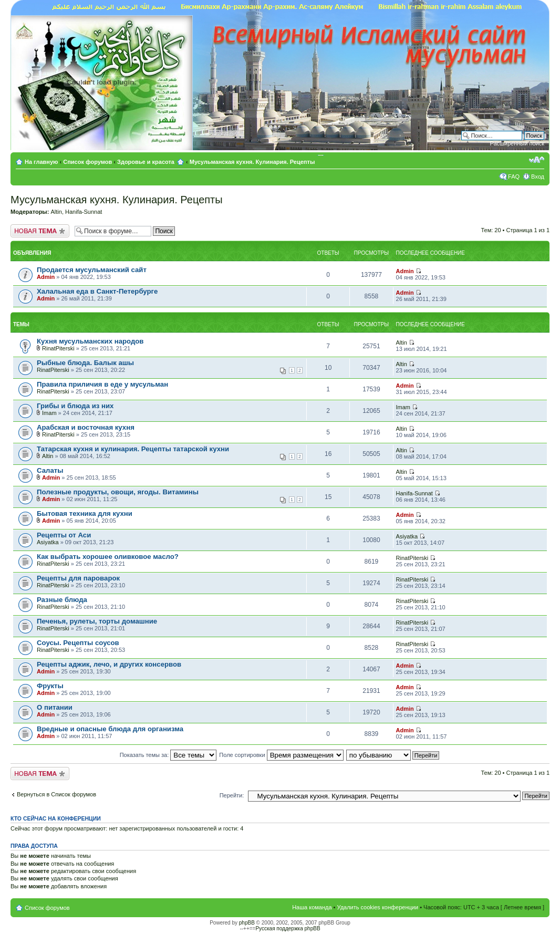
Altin (56, 212)
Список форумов (87, 162)
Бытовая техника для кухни (85, 513)
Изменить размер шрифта (537, 160)
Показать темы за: (168, 755)
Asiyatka (48, 542)
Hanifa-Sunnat (84, 212)
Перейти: (232, 795)
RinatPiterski (58, 348)
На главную (42, 162)
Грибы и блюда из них (75, 406)
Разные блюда (62, 600)
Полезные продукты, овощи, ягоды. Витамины (118, 492)
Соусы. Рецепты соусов (78, 643)
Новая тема (40, 231)
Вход (538, 177)
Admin (46, 277)
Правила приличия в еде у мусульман (102, 384)
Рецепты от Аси (64, 535)
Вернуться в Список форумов (56, 794)
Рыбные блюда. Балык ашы (85, 363)
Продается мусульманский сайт (92, 270)
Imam (49, 413)
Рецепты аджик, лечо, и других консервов (109, 664)
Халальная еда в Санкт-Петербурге (97, 291)
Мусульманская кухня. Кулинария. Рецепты (252, 162)
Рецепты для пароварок (78, 578)
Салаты (50, 470)
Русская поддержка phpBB (288, 928)
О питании (55, 707)
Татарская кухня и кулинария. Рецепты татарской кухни (133, 449)
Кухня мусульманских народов (90, 341)
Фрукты (50, 686)
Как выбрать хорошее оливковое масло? (108, 557)
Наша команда (312, 907)
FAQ (514, 177)
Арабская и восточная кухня (86, 427)
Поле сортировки (281, 755)
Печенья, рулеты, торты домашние (97, 621)
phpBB (247, 923)
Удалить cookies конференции (378, 907)
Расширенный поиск (517, 143)
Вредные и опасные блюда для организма (110, 729)
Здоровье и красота (146, 162)
